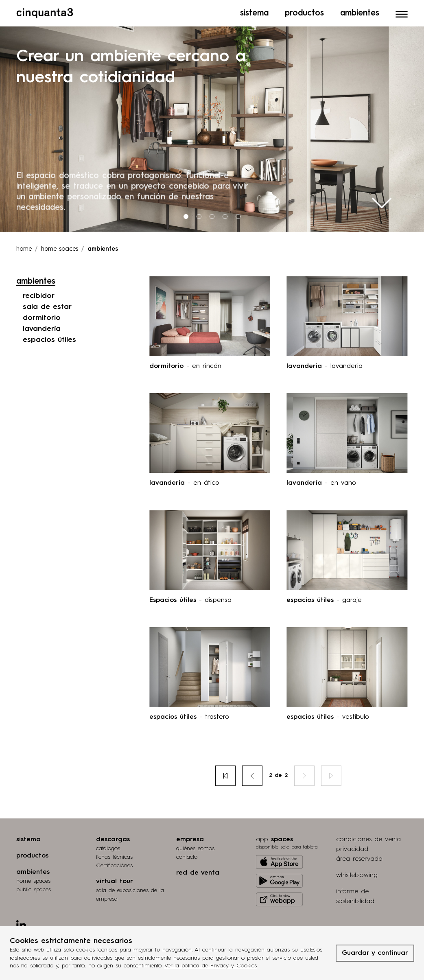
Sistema (254, 10)
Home (24, 247)
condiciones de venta (368, 838)
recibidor (39, 294)
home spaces (33, 879)
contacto (187, 855)
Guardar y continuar (375, 953)
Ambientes (360, 10)
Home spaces (60, 247)
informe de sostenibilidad (355, 895)
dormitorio (42, 316)
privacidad (352, 847)
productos (32, 854)
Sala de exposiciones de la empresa (130, 893)
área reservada (359, 857)
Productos (304, 10)
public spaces (34, 888)
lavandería (42, 327)
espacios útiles (49, 338)
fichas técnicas (114, 855)
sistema (28, 838)
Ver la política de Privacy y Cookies (211, 966)
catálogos (108, 847)
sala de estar (47, 305)
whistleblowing (357, 873)
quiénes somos (195, 847)
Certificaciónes (114, 864)
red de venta (198, 871)
